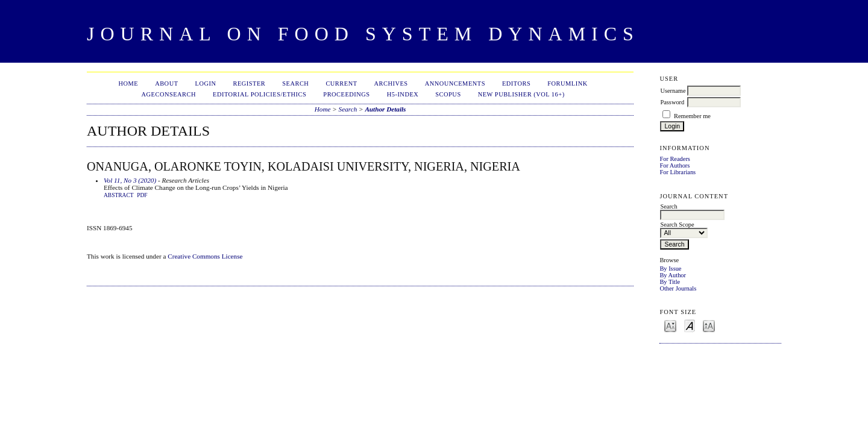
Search (295, 83)
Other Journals (678, 288)
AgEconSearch (169, 94)
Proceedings (346, 94)
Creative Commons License (205, 256)
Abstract (119, 195)
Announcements (455, 83)
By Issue (670, 269)
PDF (142, 195)
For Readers (675, 159)
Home (128, 83)
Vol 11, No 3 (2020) (130, 180)
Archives (391, 83)
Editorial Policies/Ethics (259, 94)
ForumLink (567, 83)
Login (206, 83)
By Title (670, 282)
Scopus (448, 94)
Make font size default (690, 325)
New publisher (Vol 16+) (521, 94)
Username (673, 91)
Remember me (692, 116)
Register (249, 83)
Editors (516, 83)
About (166, 83)
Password (672, 102)
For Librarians (678, 172)
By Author (673, 275)
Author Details (385, 109)
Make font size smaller (670, 325)
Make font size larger (709, 325)
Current (341, 83)
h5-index (403, 94)
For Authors (675, 165)
